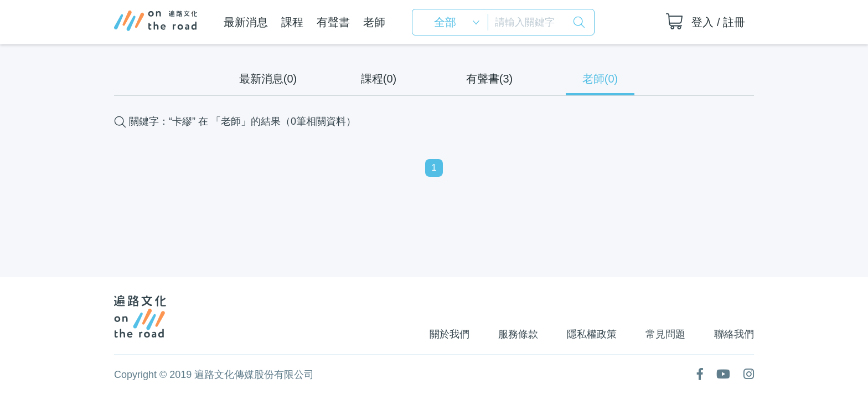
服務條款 (518, 334)
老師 (374, 22)
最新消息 (246, 22)
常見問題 (665, 334)
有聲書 (333, 22)
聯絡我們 (734, 334)
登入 (702, 22)
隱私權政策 (592, 334)
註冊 (734, 22)
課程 (292, 22)
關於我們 (449, 334)
